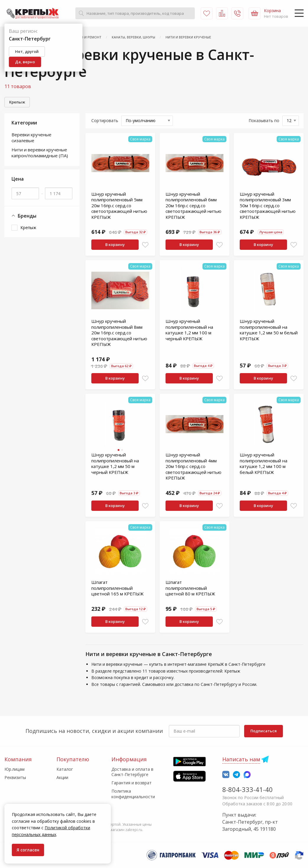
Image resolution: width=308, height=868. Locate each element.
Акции (62, 777)
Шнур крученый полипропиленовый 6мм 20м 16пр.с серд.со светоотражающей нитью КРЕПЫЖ (193, 205)
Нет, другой (27, 51)
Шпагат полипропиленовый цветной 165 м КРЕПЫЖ (117, 588)
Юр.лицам (14, 769)
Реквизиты (15, 777)
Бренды (24, 216)
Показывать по (264, 120)
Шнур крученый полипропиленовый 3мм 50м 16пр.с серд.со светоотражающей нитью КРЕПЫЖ (268, 205)
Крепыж (17, 102)
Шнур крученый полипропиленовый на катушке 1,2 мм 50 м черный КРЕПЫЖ (115, 463)
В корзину (115, 244)
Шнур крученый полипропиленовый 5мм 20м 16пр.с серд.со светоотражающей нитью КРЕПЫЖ (119, 205)
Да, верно (25, 62)
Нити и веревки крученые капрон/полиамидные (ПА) (40, 153)
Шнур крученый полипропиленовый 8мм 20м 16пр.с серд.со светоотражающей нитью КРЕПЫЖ (119, 333)
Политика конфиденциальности (133, 794)
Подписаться (264, 731)
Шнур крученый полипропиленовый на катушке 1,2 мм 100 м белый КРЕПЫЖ (264, 463)
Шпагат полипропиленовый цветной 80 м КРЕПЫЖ (190, 588)
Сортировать (105, 120)
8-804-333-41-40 (248, 789)
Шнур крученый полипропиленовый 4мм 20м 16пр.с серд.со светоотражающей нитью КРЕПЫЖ (193, 466)
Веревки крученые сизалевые (31, 137)
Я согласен (28, 850)
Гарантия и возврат (132, 783)
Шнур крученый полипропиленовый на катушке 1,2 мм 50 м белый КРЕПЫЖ (269, 330)
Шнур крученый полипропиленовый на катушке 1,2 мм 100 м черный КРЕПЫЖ (189, 330)
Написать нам (241, 759)
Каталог (65, 769)
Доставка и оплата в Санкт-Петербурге (132, 772)
